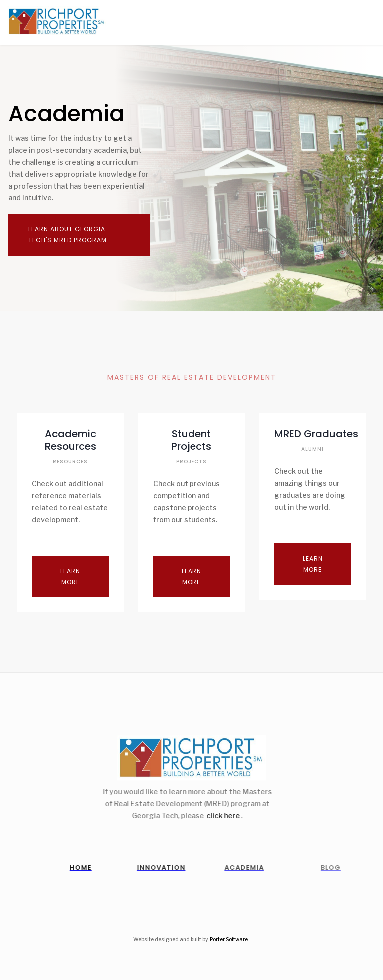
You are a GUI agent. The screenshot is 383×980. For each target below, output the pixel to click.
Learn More (70, 576)
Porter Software (229, 939)
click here (217, 816)
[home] (53, 21)
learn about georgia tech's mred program (68, 235)
